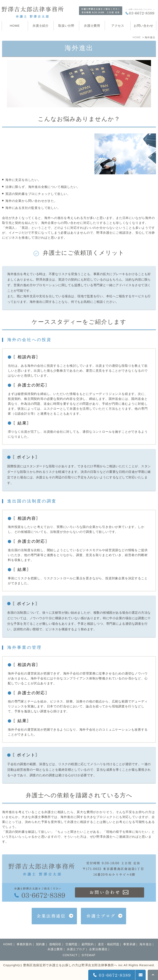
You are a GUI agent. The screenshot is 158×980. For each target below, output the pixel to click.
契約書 (41, 944)
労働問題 (71, 944)
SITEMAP (88, 955)
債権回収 (55, 944)
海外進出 (146, 944)
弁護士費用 (55, 949)
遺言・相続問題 (109, 944)
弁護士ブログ (76, 949)
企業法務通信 (98, 949)
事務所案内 (24, 944)
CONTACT (70, 955)
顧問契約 (88, 944)
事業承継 (129, 944)
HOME (137, 37)
